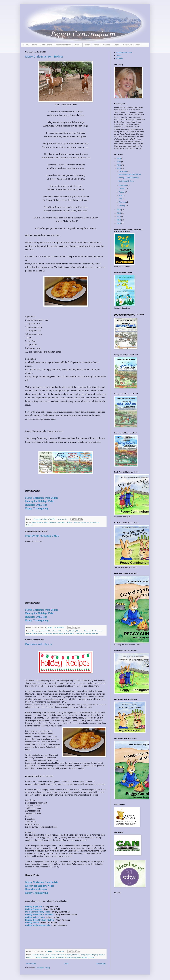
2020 (119, 162)
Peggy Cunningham (80, 957)
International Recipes (48, 957)
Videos (96, 45)
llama (35, 633)
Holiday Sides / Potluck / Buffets (40, 920)
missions (69, 522)
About (34, 45)
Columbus (87, 631)
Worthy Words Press (131, 45)
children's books (52, 631)
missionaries (61, 522)
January (122, 206)
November (123, 185)
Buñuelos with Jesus (39, 644)
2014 (119, 220)
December (123, 171)
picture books (47, 633)
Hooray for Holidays (33, 957)
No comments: (62, 519)
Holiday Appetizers (34, 907)
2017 (119, 210)
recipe (80, 522)
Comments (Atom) (43, 968)
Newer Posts (31, 964)
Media (116, 45)
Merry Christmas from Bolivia (44, 57)
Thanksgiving (79, 633)
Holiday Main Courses (35, 917)
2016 (119, 213)
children (43, 631)
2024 (119, 158)
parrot (40, 633)
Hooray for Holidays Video (42, 536)
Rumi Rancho (47, 45)
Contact (106, 45)
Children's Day (63, 631)
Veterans (95, 633)
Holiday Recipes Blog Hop (89, 955)
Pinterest (120, 58)
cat (38, 631)
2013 (119, 223)
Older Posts (101, 964)
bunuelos (40, 522)
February (123, 202)
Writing (77, 45)
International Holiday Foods (38, 912)
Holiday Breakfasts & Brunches (39, 915)
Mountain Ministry (63, 45)
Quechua (91, 957)
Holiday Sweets (32, 923)
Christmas (80, 631)
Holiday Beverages (34, 909)
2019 (119, 165)
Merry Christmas (50, 522)
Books (87, 45)
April (121, 199)
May (121, 195)
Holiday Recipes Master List (38, 925)
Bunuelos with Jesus (57, 955)
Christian (72, 631)
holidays (102, 955)
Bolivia (34, 522)
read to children (58, 633)
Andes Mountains (38, 955)
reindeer (86, 522)
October (122, 189)
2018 (119, 168)
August (122, 192)
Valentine (88, 633)
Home (26, 45)
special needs (69, 633)
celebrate (68, 955)
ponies (75, 522)
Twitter (119, 55)
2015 (119, 216)
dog (93, 631)
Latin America (61, 957)
